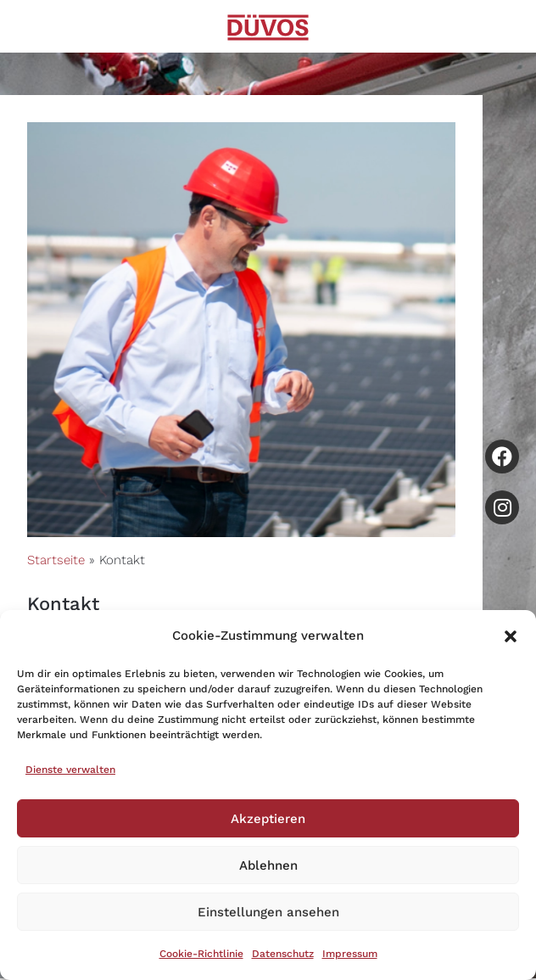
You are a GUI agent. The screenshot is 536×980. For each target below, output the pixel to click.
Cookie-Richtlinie (201, 954)
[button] (511, 636)
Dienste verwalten (70, 770)
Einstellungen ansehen (268, 912)
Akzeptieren (268, 819)
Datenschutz (283, 954)
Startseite (56, 560)
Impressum (350, 954)
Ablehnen (268, 865)
